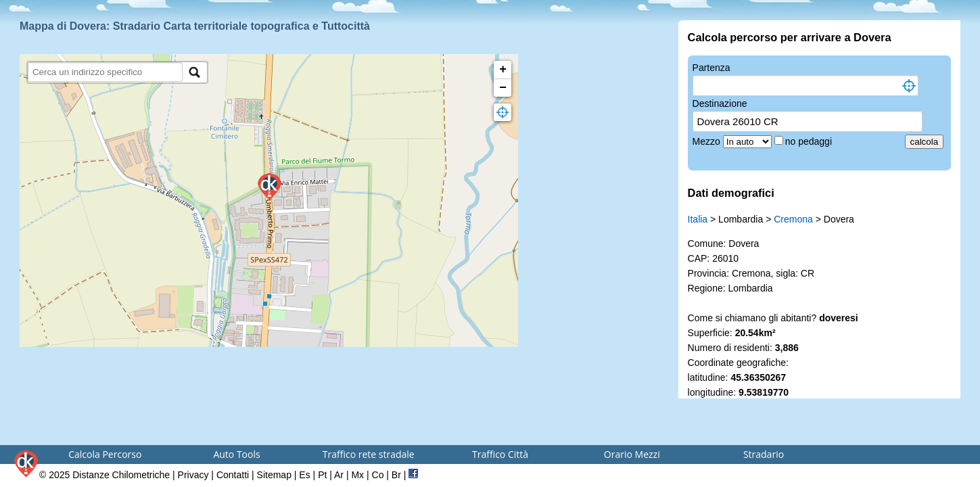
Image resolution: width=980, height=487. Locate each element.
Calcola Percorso (105, 454)
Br (396, 475)
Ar (339, 475)
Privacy (193, 475)
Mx (357, 475)
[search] (105, 72)
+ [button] (503, 70)
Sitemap (274, 475)
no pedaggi (810, 141)
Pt (322, 475)
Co (378, 475)
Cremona (793, 219)
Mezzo (708, 141)
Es (304, 475)
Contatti (233, 475)
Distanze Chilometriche (121, 475)
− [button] (503, 88)
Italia (698, 219)
